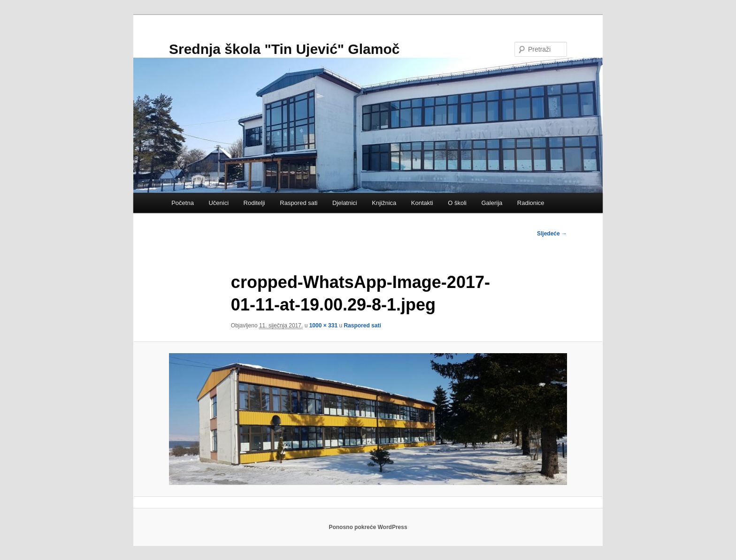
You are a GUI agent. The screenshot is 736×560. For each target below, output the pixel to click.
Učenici (218, 203)
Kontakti (422, 203)
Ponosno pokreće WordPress (368, 527)
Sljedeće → (552, 234)
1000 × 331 (323, 325)
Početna (183, 203)
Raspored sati (299, 203)
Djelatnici (345, 203)
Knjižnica (384, 203)
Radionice (531, 203)
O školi (457, 203)
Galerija (492, 203)
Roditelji (254, 203)
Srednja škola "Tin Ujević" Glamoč (284, 49)
